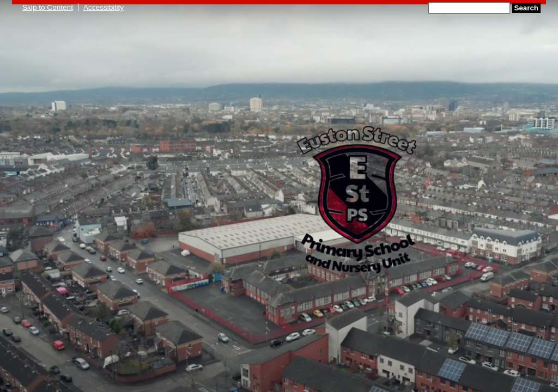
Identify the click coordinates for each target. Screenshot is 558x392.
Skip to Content (48, 7)
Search (526, 8)
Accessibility (104, 7)
